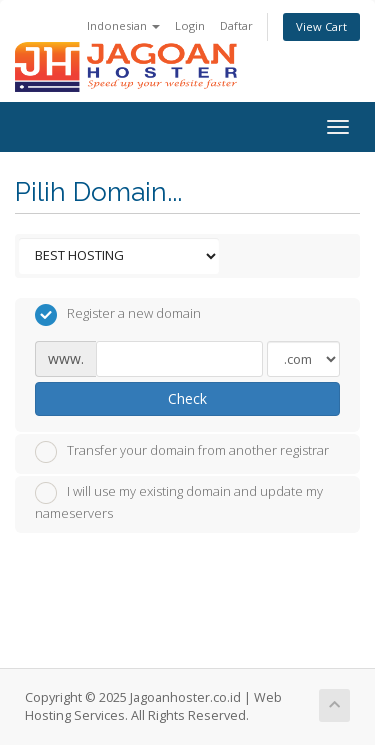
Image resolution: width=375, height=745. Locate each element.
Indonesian (123, 25)
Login (190, 25)
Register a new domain (118, 315)
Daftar (236, 25)
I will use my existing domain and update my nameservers (179, 502)
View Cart (321, 26)
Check (187, 398)
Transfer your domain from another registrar (182, 452)
